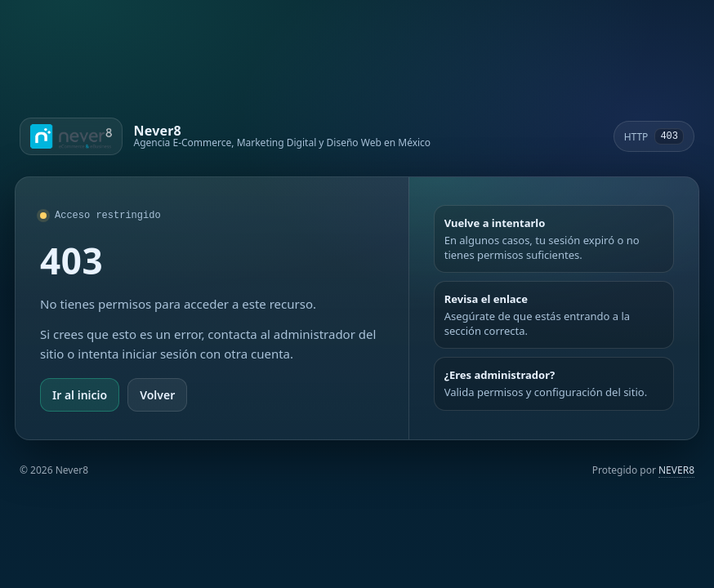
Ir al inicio (80, 395)
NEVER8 (676, 470)
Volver (157, 395)
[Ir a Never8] (225, 136)
